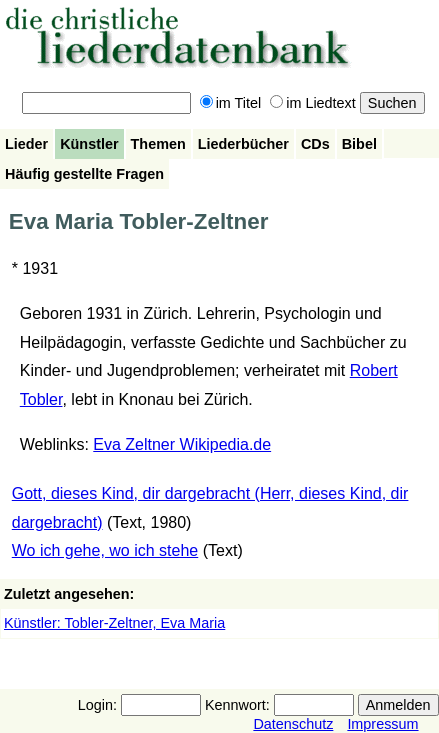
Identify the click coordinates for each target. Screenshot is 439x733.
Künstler (89, 144)
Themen (158, 144)
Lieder (26, 144)
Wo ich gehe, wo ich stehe (105, 550)
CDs (315, 144)
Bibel (359, 144)
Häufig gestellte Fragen (84, 174)
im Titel (231, 103)
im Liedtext (313, 103)
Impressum (382, 724)
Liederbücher (243, 144)
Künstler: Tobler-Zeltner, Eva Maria (114, 623)
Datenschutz (293, 724)
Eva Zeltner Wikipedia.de (182, 444)
